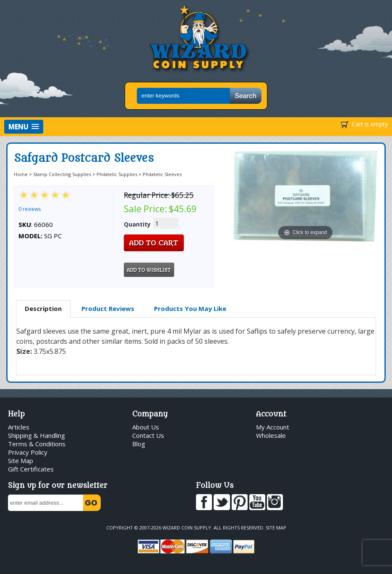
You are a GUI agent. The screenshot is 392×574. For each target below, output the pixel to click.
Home (21, 174)
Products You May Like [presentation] (190, 308)
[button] (24, 127)
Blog (139, 444)
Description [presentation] (43, 308)
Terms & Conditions (37, 444)
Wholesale (271, 435)
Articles (19, 427)
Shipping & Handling (37, 435)
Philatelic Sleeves (162, 174)
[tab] (43, 309)
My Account (273, 427)
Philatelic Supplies (117, 174)
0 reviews (30, 209)
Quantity (137, 224)
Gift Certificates (31, 469)
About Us (146, 427)
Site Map (21, 461)
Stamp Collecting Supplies (62, 174)
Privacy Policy (28, 452)
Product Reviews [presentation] (108, 308)
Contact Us (148, 435)
